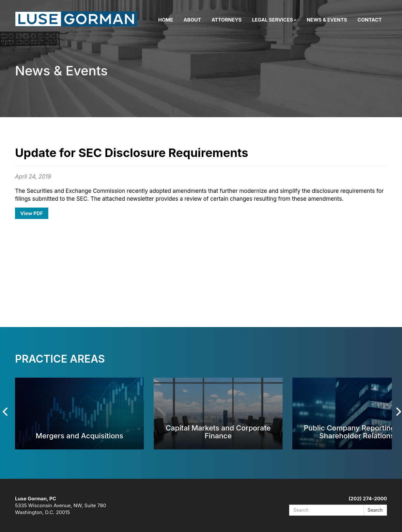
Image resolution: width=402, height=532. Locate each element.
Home (166, 20)
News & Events (327, 20)
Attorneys (226, 20)
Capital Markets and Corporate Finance (218, 432)
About (193, 20)
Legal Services (274, 20)
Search (375, 510)
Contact (370, 20)
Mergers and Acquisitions (79, 436)
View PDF (32, 213)
